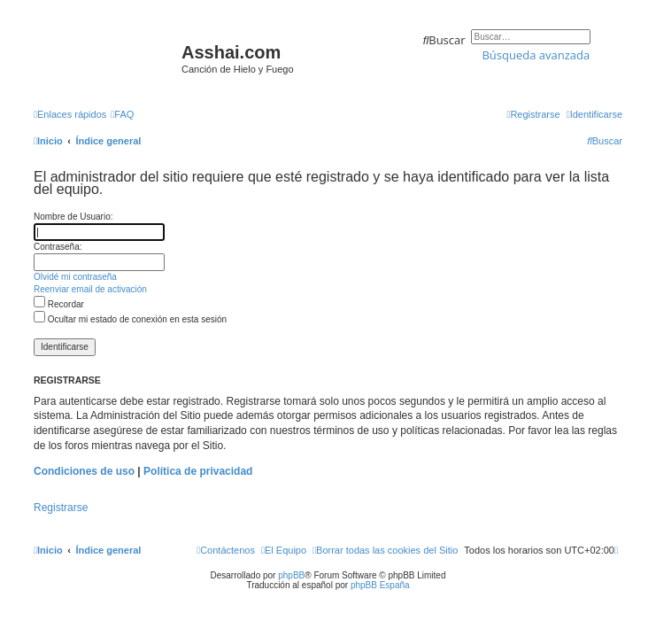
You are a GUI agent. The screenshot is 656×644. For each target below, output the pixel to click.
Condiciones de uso (84, 471)
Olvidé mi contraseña (75, 277)
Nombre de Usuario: (73, 217)
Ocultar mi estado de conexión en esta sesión (130, 319)
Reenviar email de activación (90, 289)
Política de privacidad (198, 471)
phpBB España (380, 585)
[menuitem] (122, 114)
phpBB (291, 575)
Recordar (59, 304)
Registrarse (61, 508)
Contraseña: (58, 247)
